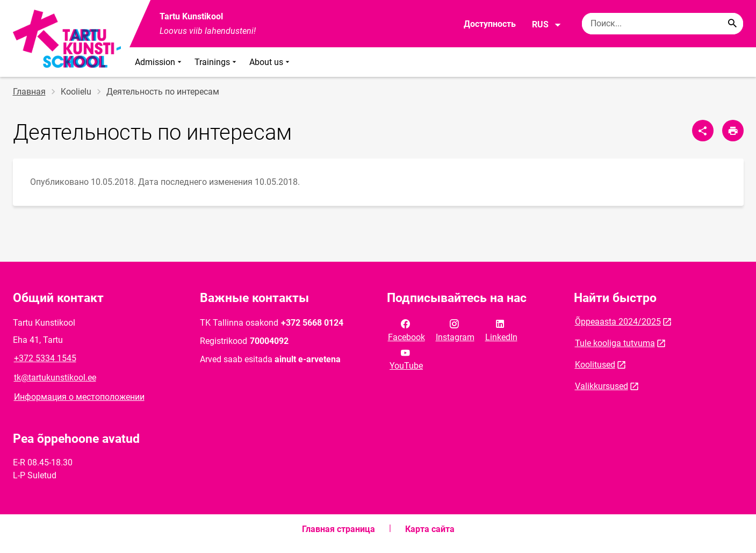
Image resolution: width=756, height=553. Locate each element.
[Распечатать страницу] (733, 131)
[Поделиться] (703, 131)
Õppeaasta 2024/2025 (618, 322)
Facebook (406, 329)
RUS (547, 25)
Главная (29, 92)
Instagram (455, 329)
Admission (159, 62)
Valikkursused (602, 386)
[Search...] (732, 24)
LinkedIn (501, 329)
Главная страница (339, 529)
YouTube (406, 358)
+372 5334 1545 (45, 358)
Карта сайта (430, 529)
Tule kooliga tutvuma (615, 343)
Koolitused (595, 365)
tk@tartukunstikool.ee (55, 378)
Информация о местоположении (79, 397)
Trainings (217, 62)
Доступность (490, 24)
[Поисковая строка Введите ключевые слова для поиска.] (663, 24)
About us (271, 62)
